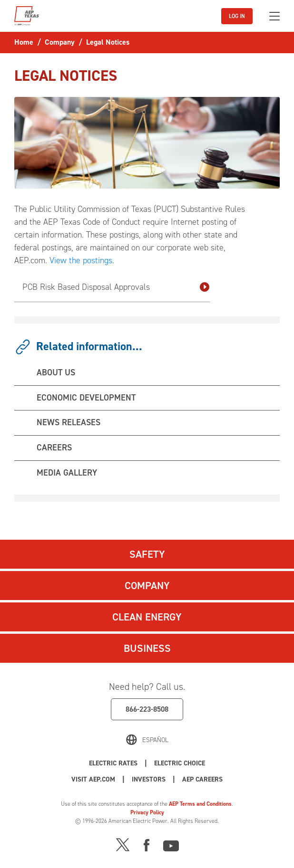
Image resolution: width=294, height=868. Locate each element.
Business (147, 648)
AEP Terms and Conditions (200, 804)
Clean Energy (147, 617)
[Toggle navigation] (274, 16)
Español (155, 740)
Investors (149, 779)
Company (147, 586)
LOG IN (237, 16)
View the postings (81, 260)
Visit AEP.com (93, 779)
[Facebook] (147, 844)
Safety (147, 554)
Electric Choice (180, 763)
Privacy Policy (147, 812)
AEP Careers (202, 779)
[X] (123, 844)
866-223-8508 (147, 709)
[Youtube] (171, 844)
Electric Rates (113, 763)
